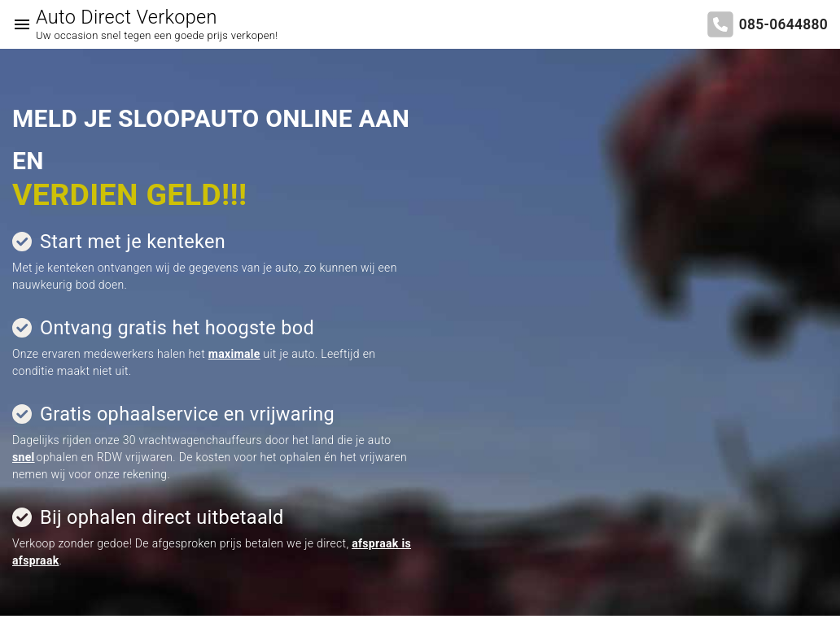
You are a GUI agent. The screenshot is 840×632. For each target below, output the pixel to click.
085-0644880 (783, 24)
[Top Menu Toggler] (18, 24)
